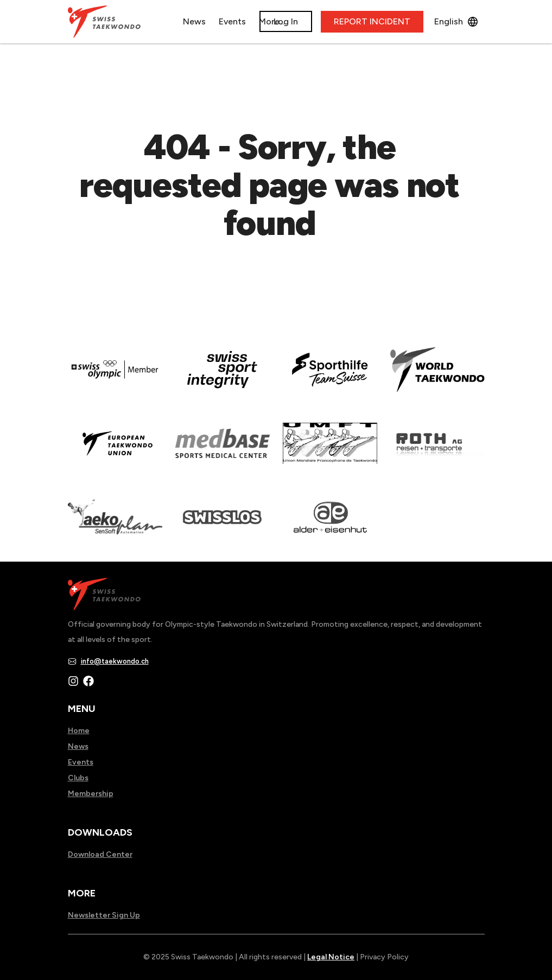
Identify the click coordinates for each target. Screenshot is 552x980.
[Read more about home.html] (223, 525)
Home (79, 731)
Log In (286, 21)
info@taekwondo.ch (115, 661)
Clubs (78, 778)
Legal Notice (331, 957)
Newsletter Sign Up (104, 915)
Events (81, 762)
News (199, 21)
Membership (91, 794)
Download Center (100, 854)
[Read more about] (115, 377)
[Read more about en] (223, 377)
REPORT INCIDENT (372, 21)
